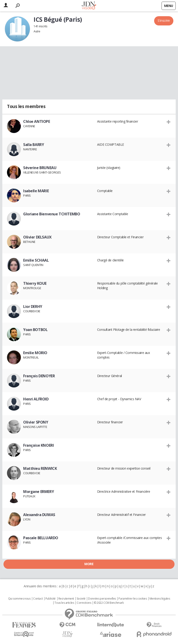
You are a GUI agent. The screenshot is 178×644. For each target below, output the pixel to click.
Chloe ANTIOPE (37, 121)
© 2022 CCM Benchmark (109, 603)
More (89, 564)
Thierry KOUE (35, 283)
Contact (38, 599)
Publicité (51, 599)
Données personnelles (102, 599)
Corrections (84, 603)
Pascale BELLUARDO (41, 538)
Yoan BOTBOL (35, 330)
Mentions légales (160, 599)
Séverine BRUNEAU (40, 168)
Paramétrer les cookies (133, 599)
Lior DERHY (33, 307)
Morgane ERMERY (38, 492)
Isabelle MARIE (36, 191)
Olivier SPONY (36, 422)
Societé (81, 599)
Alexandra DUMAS (39, 515)
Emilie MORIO (35, 353)
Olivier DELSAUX (37, 237)
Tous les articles (64, 603)
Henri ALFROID (36, 399)
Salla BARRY (33, 145)
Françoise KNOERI (38, 445)
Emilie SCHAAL (36, 260)
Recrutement (66, 599)
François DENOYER (39, 376)
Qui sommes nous (19, 599)
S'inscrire (164, 20)
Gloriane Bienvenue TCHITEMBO (52, 214)
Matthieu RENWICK (40, 468)
